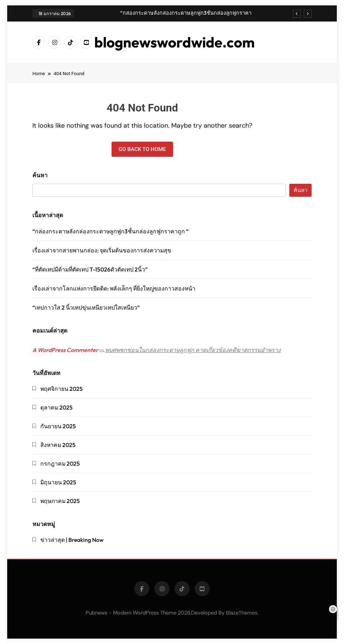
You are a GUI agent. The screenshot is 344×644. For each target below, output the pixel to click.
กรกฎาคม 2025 (60, 463)
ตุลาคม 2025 (56, 407)
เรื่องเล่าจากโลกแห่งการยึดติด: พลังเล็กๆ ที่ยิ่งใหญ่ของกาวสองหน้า (114, 288)
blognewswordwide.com (175, 42)
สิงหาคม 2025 (58, 445)
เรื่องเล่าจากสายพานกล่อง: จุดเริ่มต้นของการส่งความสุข (102, 250)
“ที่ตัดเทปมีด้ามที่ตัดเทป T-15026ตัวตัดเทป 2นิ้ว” (90, 269)
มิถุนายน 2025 (58, 482)
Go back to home (142, 149)
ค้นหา (40, 175)
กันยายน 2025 (58, 426)
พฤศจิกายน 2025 (62, 389)
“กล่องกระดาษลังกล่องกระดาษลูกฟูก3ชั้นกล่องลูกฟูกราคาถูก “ (186, 13)
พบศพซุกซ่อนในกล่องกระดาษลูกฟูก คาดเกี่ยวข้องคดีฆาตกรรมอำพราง (193, 350)
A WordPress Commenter (65, 350)
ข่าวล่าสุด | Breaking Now (72, 540)
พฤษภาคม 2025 (60, 501)
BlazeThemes (242, 613)
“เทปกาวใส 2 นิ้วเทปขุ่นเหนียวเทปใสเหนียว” (86, 307)
